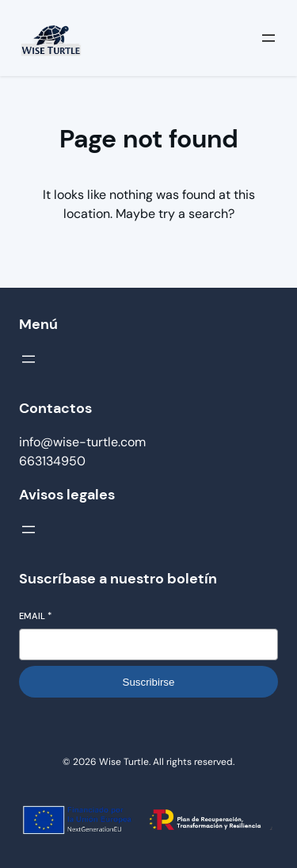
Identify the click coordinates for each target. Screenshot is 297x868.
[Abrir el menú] (268, 38)
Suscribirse (149, 682)
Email (35, 616)
